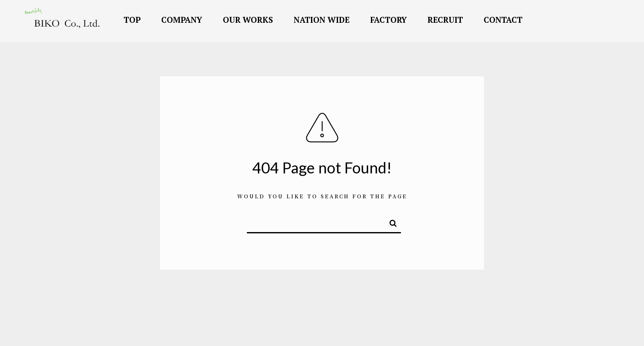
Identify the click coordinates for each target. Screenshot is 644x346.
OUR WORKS (248, 20)
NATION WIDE (322, 20)
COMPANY (182, 20)
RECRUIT (445, 20)
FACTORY (388, 20)
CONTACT (503, 20)
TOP (132, 20)
